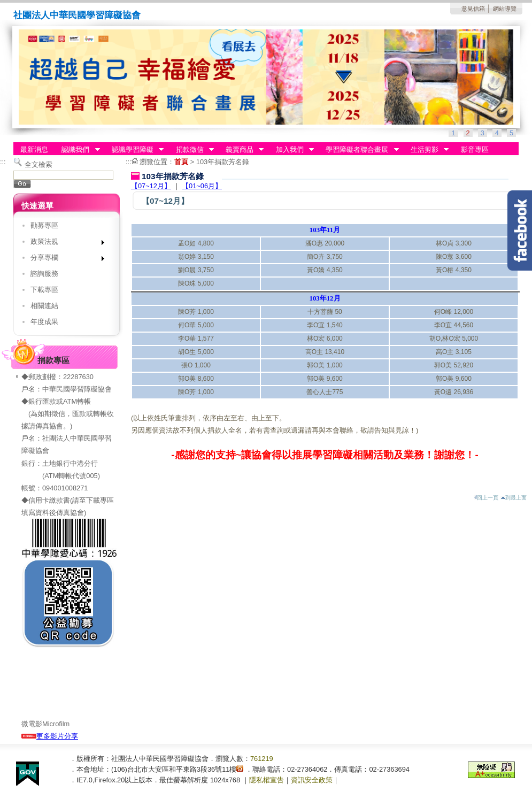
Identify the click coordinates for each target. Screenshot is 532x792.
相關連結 (44, 306)
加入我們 (291, 150)
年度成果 (44, 322)
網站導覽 (505, 9)
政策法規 (64, 244)
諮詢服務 (44, 274)
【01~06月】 (202, 186)
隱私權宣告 (267, 780)
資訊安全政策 (312, 780)
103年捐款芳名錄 (223, 162)
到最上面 (514, 498)
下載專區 (44, 290)
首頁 (181, 162)
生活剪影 (426, 150)
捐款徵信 (191, 150)
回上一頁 (486, 498)
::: (3, 162)
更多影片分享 (50, 736)
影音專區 (475, 149)
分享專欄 (64, 260)
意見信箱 (473, 9)
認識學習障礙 (134, 150)
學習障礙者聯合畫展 (359, 150)
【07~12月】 (151, 186)
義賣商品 (241, 150)
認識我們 (78, 150)
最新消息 (34, 149)
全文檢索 (38, 164)
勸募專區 (44, 225)
